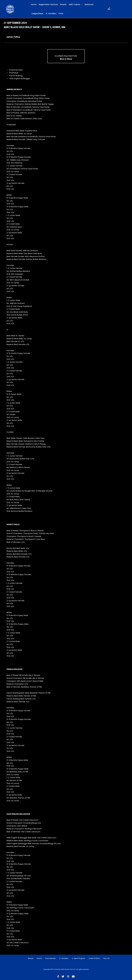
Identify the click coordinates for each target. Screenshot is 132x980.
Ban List (107, 958)
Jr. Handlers (51, 14)
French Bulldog (16, 76)
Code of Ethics (94, 958)
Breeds (63, 4)
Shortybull (14, 73)
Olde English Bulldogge (19, 78)
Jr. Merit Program (78, 958)
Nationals (89, 4)
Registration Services (48, 4)
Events (39, 958)
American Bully (16, 70)
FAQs (61, 14)
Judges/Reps (37, 14)
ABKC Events (74, 4)
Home (34, 4)
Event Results (50, 958)
